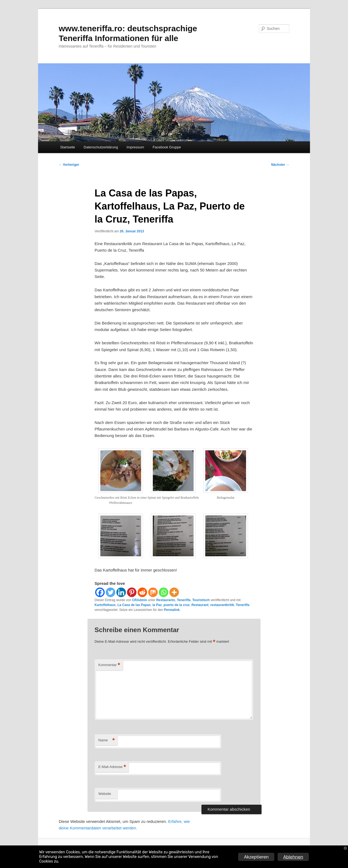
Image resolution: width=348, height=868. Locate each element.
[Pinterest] (132, 592)
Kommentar (109, 665)
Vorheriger (69, 165)
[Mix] (153, 592)
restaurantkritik (222, 605)
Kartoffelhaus (105, 605)
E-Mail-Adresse (112, 767)
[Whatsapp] (164, 592)
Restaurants (166, 600)
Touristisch (201, 600)
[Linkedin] (121, 592)
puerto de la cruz (176, 605)
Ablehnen (293, 857)
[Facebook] (100, 592)
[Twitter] (111, 592)
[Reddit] (142, 592)
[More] (174, 592)
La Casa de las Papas (134, 605)
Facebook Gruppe (167, 147)
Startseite (68, 147)
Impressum (135, 147)
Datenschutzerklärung (101, 147)
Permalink (172, 610)
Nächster (280, 165)
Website (105, 794)
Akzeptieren (256, 857)
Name (107, 740)
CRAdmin (140, 600)
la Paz (157, 605)
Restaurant (200, 605)
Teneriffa (184, 600)
